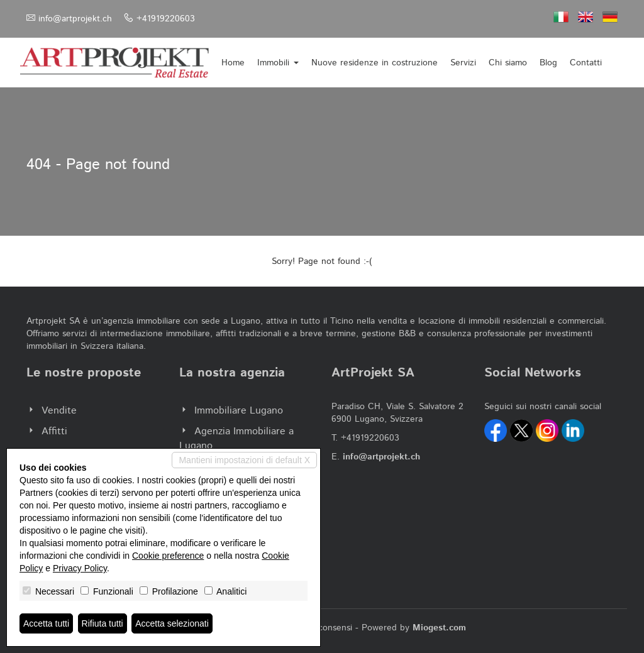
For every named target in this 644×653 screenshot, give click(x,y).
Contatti (586, 63)
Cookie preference (168, 556)
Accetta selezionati (172, 623)
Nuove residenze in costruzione (375, 63)
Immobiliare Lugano (239, 411)
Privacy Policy (80, 568)
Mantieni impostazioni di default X (244, 460)
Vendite (59, 411)
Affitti (54, 431)
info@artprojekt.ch (75, 19)
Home (233, 63)
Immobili (278, 63)
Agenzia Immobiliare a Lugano (236, 439)
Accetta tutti (46, 623)
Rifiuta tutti (103, 623)
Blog (548, 63)
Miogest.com (439, 628)
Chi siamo (508, 63)
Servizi (463, 63)
